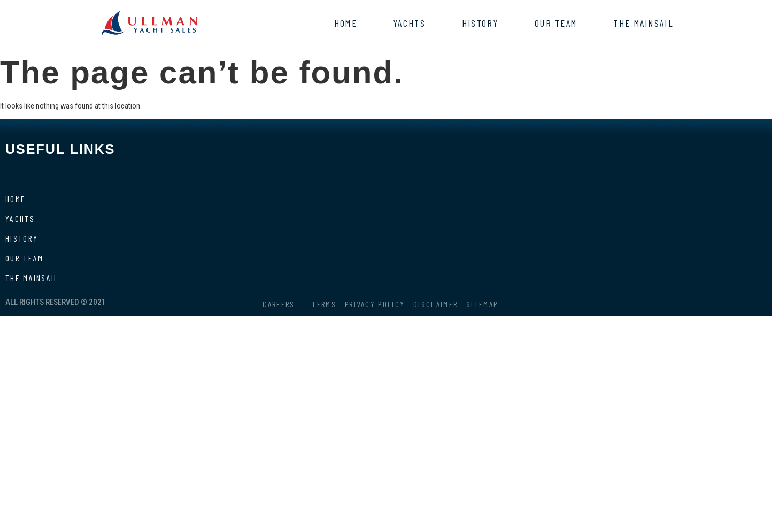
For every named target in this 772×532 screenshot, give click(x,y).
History (480, 23)
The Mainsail (643, 23)
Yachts (410, 23)
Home (346, 23)
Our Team (556, 23)
